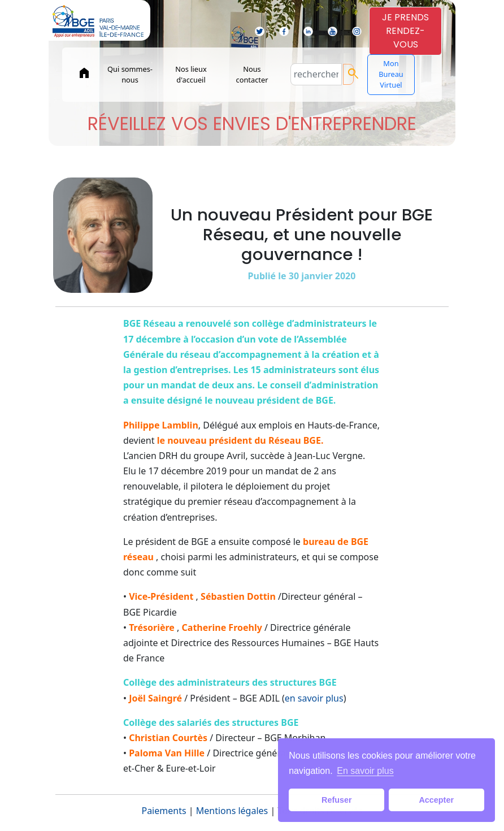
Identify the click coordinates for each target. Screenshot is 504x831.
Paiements (164, 811)
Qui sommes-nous (130, 74)
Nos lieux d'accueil (191, 74)
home (84, 73)
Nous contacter (252, 74)
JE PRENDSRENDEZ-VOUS (405, 31)
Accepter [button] (436, 800)
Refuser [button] (337, 800)
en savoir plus (314, 698)
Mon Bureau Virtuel (391, 74)
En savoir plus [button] (365, 771)
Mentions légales (232, 811)
